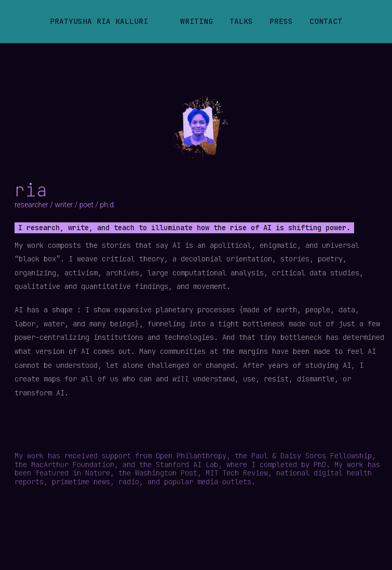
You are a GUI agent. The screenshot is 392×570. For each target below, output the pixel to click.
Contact (326, 21)
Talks (241, 21)
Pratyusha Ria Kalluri (99, 21)
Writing (197, 21)
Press (281, 21)
